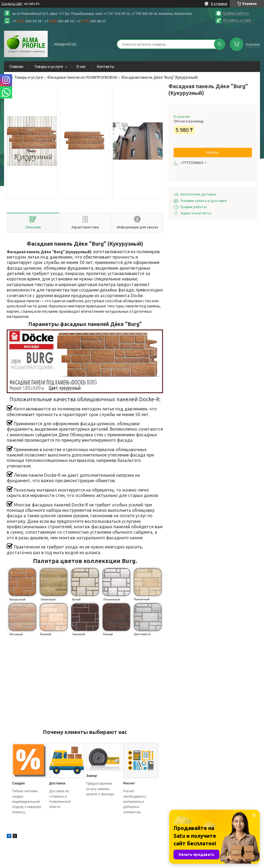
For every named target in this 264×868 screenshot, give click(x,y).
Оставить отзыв (237, 20)
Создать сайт (12, 4)
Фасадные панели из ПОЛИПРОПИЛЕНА (82, 77)
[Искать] (220, 44)
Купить (213, 152)
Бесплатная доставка (198, 194)
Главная (16, 67)
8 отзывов (219, 4)
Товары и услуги (49, 67)
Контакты (106, 67)
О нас (81, 67)
